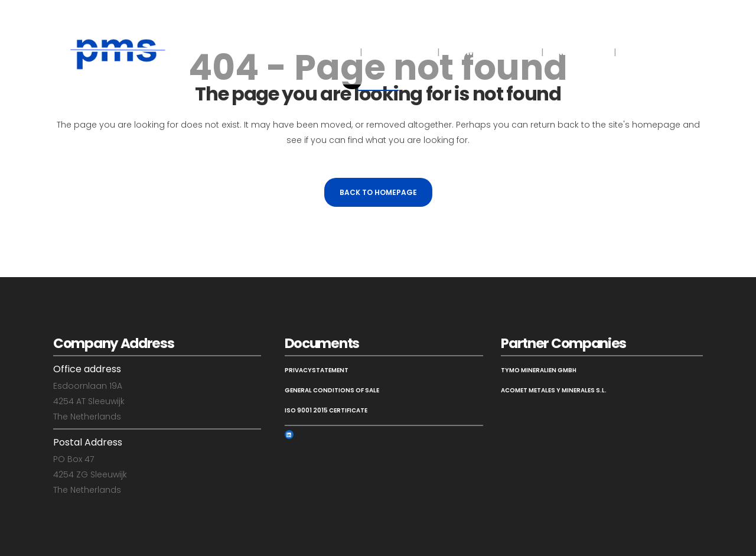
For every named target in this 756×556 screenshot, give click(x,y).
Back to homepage (378, 192)
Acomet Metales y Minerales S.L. (554, 390)
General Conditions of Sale (332, 390)
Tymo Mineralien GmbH (539, 370)
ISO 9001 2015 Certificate (326, 410)
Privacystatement (317, 370)
